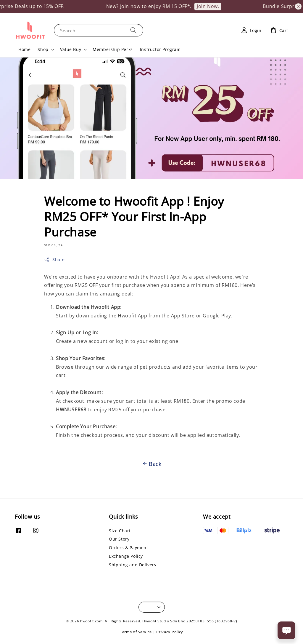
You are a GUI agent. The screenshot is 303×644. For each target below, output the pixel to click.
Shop (43, 49)
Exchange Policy (126, 556)
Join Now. (216, 6)
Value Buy (71, 49)
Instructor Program (160, 49)
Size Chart (120, 531)
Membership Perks (113, 49)
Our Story (119, 539)
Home (24, 49)
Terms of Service (136, 632)
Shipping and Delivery (133, 565)
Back (151, 464)
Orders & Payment (129, 548)
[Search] (133, 30)
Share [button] (54, 259)
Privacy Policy (170, 632)
